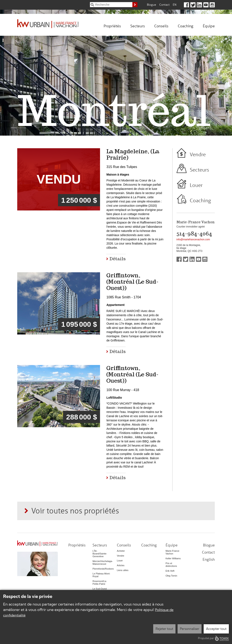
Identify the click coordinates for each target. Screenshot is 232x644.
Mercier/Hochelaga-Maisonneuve (103, 563)
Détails (118, 259)
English (209, 559)
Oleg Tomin (171, 576)
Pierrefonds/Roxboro (103, 569)
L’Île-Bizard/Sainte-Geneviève (100, 554)
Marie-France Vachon (172, 552)
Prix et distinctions (171, 565)
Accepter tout (216, 629)
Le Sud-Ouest (100, 589)
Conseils (161, 26)
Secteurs (138, 26)
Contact (164, 5)
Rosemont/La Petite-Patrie (99, 583)
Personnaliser (190, 629)
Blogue (152, 5)
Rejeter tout (164, 629)
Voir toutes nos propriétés (75, 511)
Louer (196, 185)
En (175, 5)
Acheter (121, 551)
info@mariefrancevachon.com (193, 239)
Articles (121, 565)
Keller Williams (173, 558)
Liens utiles (123, 570)
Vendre (198, 154)
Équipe (209, 26)
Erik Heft (170, 571)
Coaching (186, 26)
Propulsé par (213, 638)
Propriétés (112, 26)
